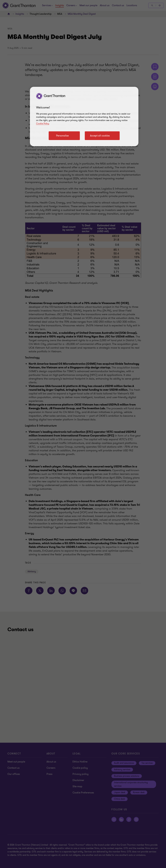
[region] (84, 117)
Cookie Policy (43, 124)
